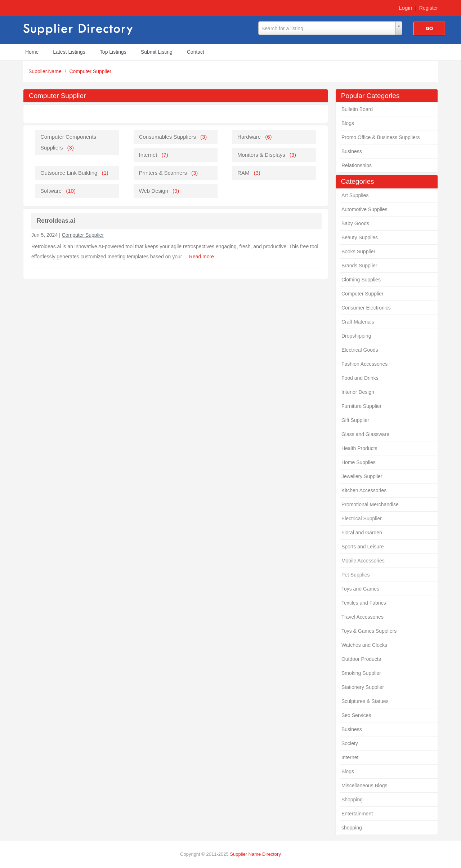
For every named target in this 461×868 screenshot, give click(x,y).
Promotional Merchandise (370, 504)
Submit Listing (157, 52)
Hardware (249, 137)
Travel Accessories (362, 617)
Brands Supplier (359, 266)
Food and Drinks (360, 378)
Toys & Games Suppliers (369, 631)
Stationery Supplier (363, 687)
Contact (196, 52)
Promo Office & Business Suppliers (381, 137)
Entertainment (357, 814)
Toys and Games (360, 589)
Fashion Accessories (364, 364)
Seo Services (356, 715)
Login (406, 8)
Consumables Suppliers (167, 137)
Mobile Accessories (363, 561)
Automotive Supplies (364, 209)
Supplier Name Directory (255, 854)
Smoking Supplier (361, 673)
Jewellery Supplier (362, 476)
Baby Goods (355, 223)
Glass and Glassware (365, 434)
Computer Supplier (91, 71)
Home (32, 52)
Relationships (357, 165)
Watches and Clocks (364, 645)
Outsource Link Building (69, 173)
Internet (350, 757)
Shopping (352, 800)
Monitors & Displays (261, 155)
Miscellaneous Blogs (364, 785)
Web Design (154, 191)
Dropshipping (356, 336)
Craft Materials (358, 322)
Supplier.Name (46, 71)
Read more (202, 257)
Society (350, 743)
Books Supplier (358, 252)
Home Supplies (359, 462)
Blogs (348, 123)
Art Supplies (355, 195)
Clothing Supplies (361, 280)
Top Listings (113, 52)
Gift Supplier (355, 420)
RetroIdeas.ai (56, 221)
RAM (243, 173)
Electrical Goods (360, 350)
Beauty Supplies (360, 237)
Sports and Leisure (363, 547)
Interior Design (358, 392)
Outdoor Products (361, 659)
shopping (352, 828)
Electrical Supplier (362, 518)
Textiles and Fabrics (364, 603)
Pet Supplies (356, 575)
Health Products (359, 448)
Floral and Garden (362, 533)
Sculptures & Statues (365, 701)
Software (51, 191)
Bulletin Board (357, 109)
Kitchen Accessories (364, 490)
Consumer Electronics (366, 308)
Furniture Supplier (361, 406)
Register (429, 8)
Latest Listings (69, 52)
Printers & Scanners (163, 173)
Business (352, 151)
